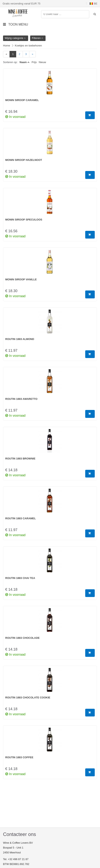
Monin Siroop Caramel (22, 100)
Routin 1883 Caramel (21, 518)
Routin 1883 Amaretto (21, 399)
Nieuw (42, 62)
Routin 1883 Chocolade (22, 638)
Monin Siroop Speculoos (24, 220)
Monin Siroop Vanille (21, 279)
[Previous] (6, 54)
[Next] (32, 54)
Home (7, 46)
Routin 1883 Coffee (19, 757)
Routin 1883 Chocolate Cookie (28, 698)
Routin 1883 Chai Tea (20, 578)
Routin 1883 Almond (20, 339)
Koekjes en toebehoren (28, 46)
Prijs (34, 62)
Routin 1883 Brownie (20, 459)
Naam (23, 62)
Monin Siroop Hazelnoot (24, 160)
